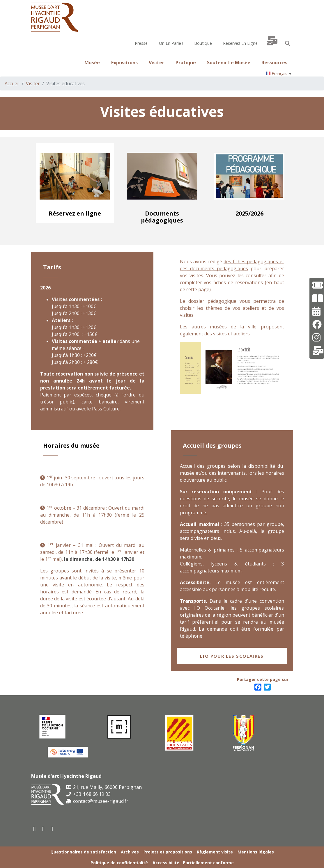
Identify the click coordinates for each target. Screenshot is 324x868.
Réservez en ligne (240, 43)
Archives (130, 852)
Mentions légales (256, 852)
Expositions (124, 63)
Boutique (203, 43)
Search (288, 43)
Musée (92, 63)
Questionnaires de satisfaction (83, 852)
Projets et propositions (168, 852)
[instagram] (52, 829)
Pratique (186, 63)
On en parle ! (171, 43)
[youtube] (44, 829)
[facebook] (35, 829)
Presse (141, 43)
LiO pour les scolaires (232, 656)
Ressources (274, 63)
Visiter (156, 63)
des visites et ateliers (227, 334)
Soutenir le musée (229, 63)
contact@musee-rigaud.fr (97, 801)
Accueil (12, 83)
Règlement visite (215, 852)
